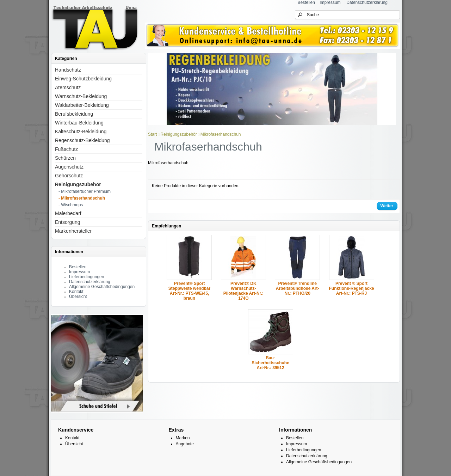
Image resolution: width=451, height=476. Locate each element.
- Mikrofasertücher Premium (85, 191)
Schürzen (65, 158)
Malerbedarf (68, 213)
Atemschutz (68, 87)
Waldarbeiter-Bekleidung (82, 105)
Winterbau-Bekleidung (79, 123)
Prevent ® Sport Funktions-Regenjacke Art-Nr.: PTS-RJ (352, 288)
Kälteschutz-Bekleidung (81, 132)
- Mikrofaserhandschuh (82, 198)
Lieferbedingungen (87, 277)
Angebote (185, 444)
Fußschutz (66, 149)
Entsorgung (68, 222)
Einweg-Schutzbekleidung (83, 79)
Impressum (330, 2)
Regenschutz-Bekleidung (82, 140)
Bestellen (306, 2)
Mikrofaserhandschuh (221, 134)
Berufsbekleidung (74, 114)
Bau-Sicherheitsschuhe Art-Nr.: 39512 (270, 363)
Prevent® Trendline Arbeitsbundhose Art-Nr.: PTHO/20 (298, 288)
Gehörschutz (69, 176)
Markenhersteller (73, 231)
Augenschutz (69, 167)
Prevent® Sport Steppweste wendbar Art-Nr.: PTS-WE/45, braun (189, 291)
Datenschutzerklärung (367, 2)
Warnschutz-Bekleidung (81, 96)
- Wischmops (71, 205)
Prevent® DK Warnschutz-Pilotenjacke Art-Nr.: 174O (243, 291)
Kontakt (76, 292)
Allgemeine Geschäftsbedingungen (102, 287)
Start (152, 134)
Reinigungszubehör (78, 184)
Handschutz (68, 70)
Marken (183, 438)
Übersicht (78, 297)
